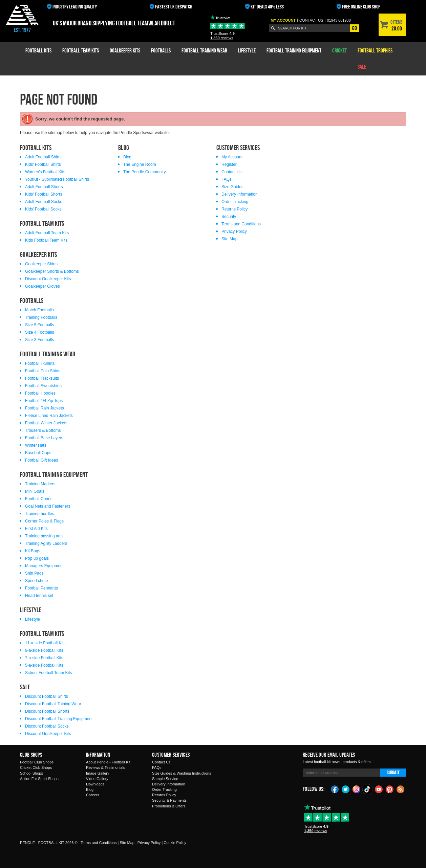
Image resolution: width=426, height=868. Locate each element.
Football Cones (39, 499)
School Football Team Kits (49, 673)
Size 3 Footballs (39, 340)
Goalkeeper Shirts (41, 264)
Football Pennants (41, 588)
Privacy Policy (234, 231)
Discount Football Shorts (47, 711)
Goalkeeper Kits (125, 50)
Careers (93, 795)
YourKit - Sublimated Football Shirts (57, 179)
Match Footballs (39, 310)
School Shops (31, 773)
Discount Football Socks (47, 726)
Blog (127, 157)
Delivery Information (240, 194)
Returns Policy (235, 209)
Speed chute (36, 581)
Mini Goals (35, 491)
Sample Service (165, 779)
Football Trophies (375, 50)
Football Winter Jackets (46, 423)
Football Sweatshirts (43, 386)
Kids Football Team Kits (46, 240)
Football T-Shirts (40, 363)
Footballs (161, 50)
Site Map (229, 239)
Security (229, 217)
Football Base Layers (44, 438)
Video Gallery (97, 779)
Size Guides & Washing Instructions (182, 773)
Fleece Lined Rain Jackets (49, 416)
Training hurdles (40, 514)
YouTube (379, 789)
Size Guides (232, 187)
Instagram (357, 789)
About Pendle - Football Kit (108, 762)
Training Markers (40, 484)
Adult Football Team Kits (47, 233)
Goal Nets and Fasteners (48, 506)
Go (355, 28)
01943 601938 (339, 20)
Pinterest (390, 789)
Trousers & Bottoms (43, 430)
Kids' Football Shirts (43, 164)
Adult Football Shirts (43, 157)
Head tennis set (39, 596)
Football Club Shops (37, 762)
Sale (362, 67)
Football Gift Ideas (41, 460)
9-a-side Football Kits (44, 650)
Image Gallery (98, 773)
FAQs (227, 179)
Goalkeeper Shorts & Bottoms (52, 271)
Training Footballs (41, 317)
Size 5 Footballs (39, 325)
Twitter (346, 789)
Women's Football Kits (45, 172)
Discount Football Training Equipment (59, 719)
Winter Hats (36, 445)
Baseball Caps (38, 453)
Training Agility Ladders (46, 543)
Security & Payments (169, 800)
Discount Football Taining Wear (53, 704)
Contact (311, 20)
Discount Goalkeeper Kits (48, 279)
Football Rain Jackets (45, 408)
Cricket (339, 50)
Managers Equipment (44, 566)
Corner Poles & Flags (44, 521)
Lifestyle (247, 50)
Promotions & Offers (169, 806)
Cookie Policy (175, 843)
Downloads (95, 784)
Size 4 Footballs (39, 332)
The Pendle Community (144, 172)
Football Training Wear (204, 50)
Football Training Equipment (294, 50)
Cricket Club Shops (36, 767)
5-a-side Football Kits (44, 665)
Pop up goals (37, 558)
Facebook (335, 789)
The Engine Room (140, 164)
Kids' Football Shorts (44, 194)
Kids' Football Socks (43, 209)
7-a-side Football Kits (44, 658)
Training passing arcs (44, 536)
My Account (283, 20)
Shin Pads (34, 573)
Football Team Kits (81, 50)
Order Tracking (235, 202)
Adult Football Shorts (44, 187)
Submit (393, 772)
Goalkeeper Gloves (42, 286)
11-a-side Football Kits (45, 643)
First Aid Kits (36, 529)
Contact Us (231, 172)
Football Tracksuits (42, 378)
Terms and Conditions (241, 224)
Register (229, 164)
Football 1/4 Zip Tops (44, 401)
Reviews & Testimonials (105, 767)
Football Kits (38, 50)
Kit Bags (33, 551)
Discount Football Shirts (47, 696)
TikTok (368, 789)
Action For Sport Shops (39, 779)
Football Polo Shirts (43, 371)
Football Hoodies (40, 393)
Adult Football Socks (44, 202)
